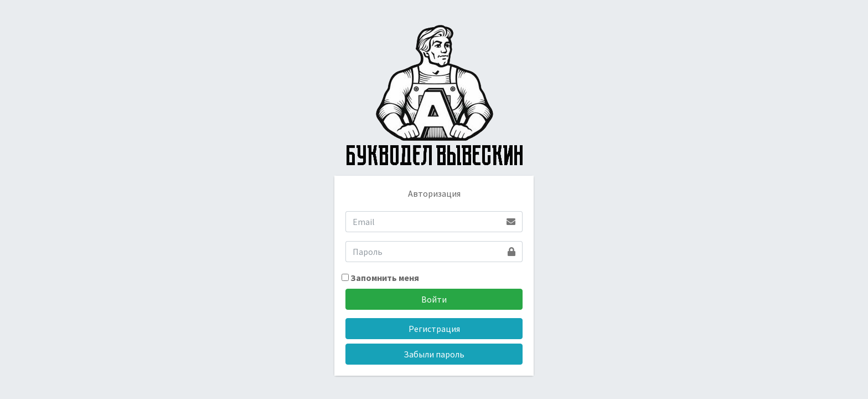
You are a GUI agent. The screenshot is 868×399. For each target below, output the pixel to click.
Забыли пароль (434, 354)
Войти (434, 299)
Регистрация (434, 329)
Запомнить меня (380, 278)
